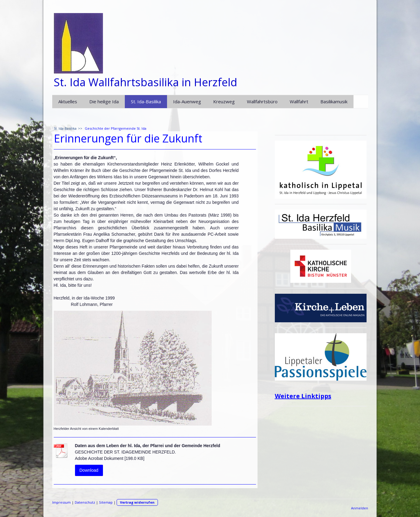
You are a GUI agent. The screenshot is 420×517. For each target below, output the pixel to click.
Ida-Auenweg (187, 101)
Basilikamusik (334, 101)
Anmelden (360, 508)
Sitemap (106, 502)
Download (89, 470)
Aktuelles (68, 101)
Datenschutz (85, 502)
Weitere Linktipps (303, 396)
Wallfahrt (299, 101)
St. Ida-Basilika (146, 101)
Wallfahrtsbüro (262, 101)
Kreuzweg (224, 101)
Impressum (61, 502)
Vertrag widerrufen (137, 502)
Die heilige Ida (104, 101)
